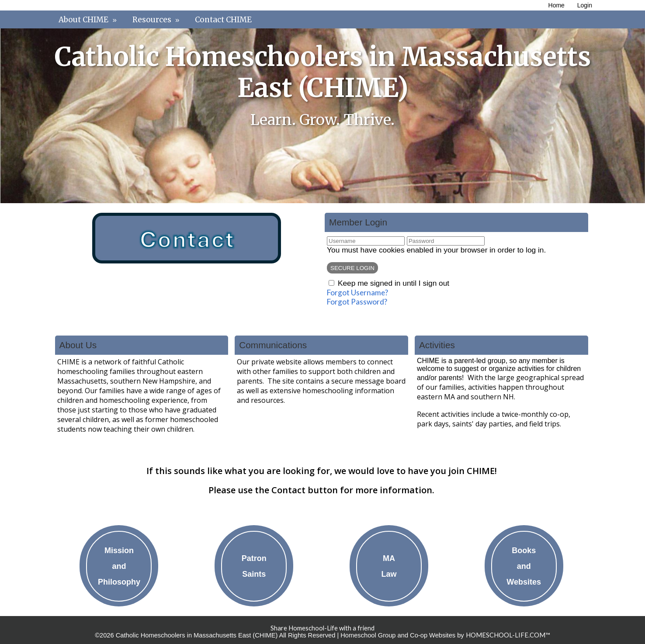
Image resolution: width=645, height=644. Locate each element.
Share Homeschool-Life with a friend (322, 628)
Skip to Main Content (322, 621)
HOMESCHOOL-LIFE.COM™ (508, 635)
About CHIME (89, 20)
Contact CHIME (223, 20)
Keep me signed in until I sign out (394, 283)
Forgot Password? (357, 302)
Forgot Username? (357, 293)
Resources (157, 20)
